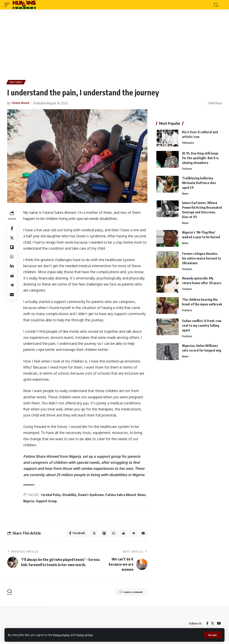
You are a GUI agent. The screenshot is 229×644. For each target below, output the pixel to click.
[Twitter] (212, 626)
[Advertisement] (114, 43)
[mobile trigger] (8, 5)
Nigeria (40, 502)
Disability (71, 496)
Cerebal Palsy (52, 496)
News (29, 502)
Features (16, 83)
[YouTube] (219, 626)
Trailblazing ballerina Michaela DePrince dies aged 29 (199, 184)
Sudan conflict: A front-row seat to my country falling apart (202, 328)
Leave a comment (125, 595)
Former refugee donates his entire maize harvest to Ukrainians (201, 260)
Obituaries (189, 144)
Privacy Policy (63, 635)
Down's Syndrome (92, 496)
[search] (216, 5)
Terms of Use (89, 635)
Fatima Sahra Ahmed (122, 496)
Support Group (57, 502)
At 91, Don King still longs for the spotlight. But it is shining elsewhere (200, 159)
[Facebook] (207, 626)
